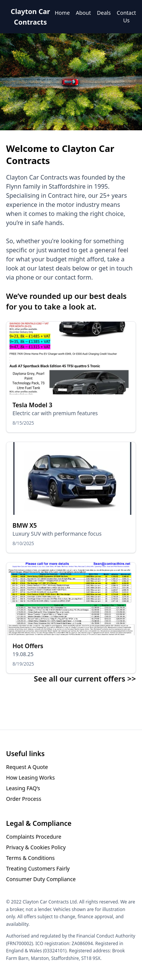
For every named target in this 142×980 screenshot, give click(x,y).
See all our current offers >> (85, 679)
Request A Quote (27, 767)
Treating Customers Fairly (38, 868)
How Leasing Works (30, 778)
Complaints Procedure (34, 837)
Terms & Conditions (30, 858)
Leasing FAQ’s (23, 788)
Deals (104, 13)
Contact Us (126, 16)
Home (62, 13)
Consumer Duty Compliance (41, 879)
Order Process (24, 799)
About (83, 13)
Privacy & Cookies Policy (36, 847)
